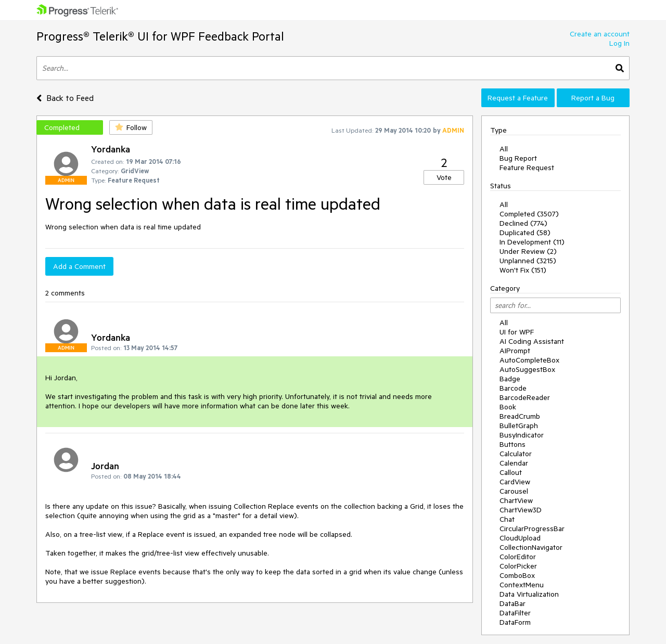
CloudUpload (520, 538)
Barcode (513, 388)
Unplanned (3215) (528, 261)
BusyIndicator (522, 435)
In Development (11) (532, 242)
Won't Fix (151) (523, 270)
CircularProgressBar (532, 529)
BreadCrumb (520, 416)
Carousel (514, 491)
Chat (507, 519)
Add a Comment (79, 266)
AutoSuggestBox (527, 369)
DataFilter (515, 613)
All (504, 149)
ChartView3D (521, 510)
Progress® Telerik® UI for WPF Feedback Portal (160, 36)
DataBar (513, 603)
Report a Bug (593, 98)
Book (508, 407)
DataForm (515, 622)
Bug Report (518, 158)
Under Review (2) (528, 251)
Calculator (516, 454)
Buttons (513, 444)
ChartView (516, 500)
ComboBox (517, 575)
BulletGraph (519, 426)
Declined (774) (523, 223)
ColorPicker (518, 566)
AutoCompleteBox (529, 360)
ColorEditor (518, 557)
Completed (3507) (529, 214)
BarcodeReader (525, 397)
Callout (511, 472)
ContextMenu (522, 585)
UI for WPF (517, 332)
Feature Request (527, 168)
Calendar (514, 463)
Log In (619, 43)
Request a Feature (518, 98)
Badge (510, 379)
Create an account (600, 34)
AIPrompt (515, 351)
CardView (515, 482)
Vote (444, 177)
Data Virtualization (529, 594)
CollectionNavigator (531, 547)
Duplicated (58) (525, 233)
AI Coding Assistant (532, 341)
